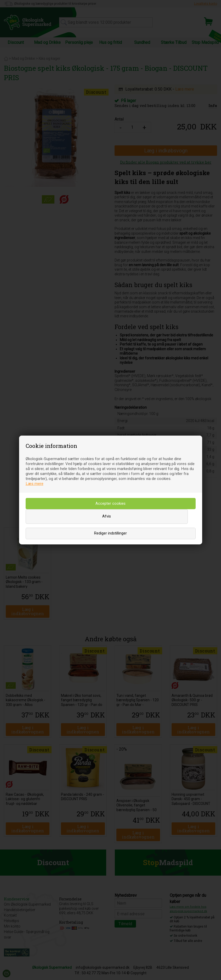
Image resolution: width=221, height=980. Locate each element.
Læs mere (35, 484)
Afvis (107, 516)
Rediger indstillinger (110, 533)
